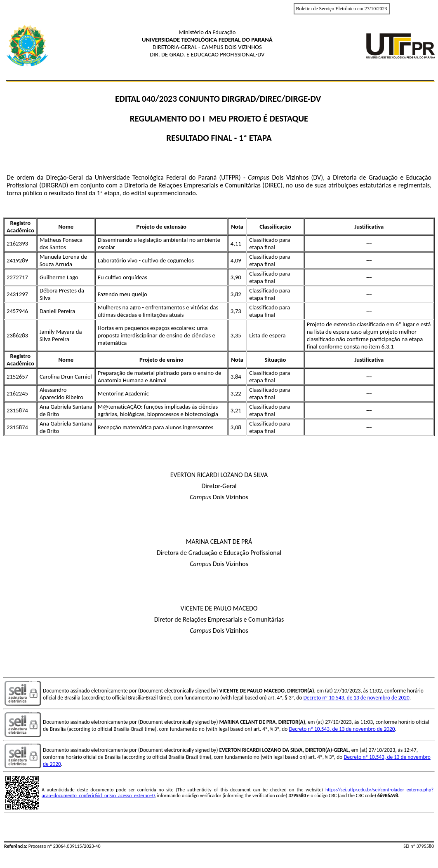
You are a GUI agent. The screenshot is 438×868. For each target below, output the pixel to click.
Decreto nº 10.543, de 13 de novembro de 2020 (357, 698)
